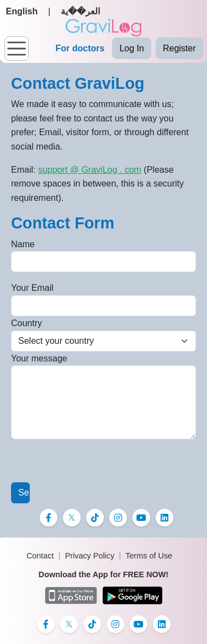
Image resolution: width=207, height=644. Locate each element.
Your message (39, 358)
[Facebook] (49, 518)
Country (26, 323)
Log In (131, 48)
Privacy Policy (90, 556)
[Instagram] (118, 518)
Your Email (32, 288)
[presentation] (95, 461)
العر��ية (80, 11)
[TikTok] (95, 518)
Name (23, 244)
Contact (40, 556)
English (22, 11)
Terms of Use (149, 556)
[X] (72, 518)
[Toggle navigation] (17, 49)
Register (179, 48)
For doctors (80, 48)
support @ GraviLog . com (90, 170)
